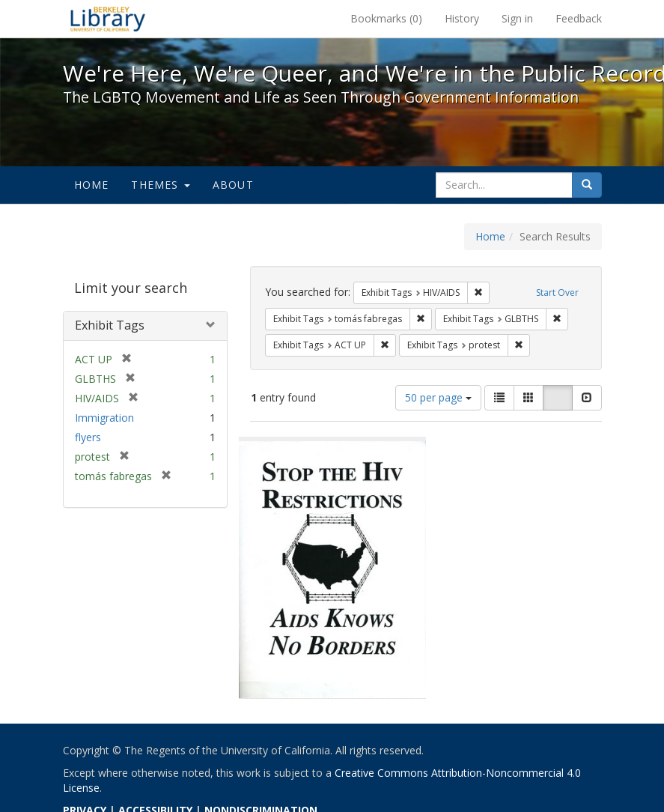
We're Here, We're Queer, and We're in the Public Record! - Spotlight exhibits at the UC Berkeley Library (108, 19)
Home (92, 185)
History (462, 18)
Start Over (557, 293)
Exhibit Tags (110, 325)
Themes (160, 185)
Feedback (579, 18)
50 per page (438, 397)
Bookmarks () (386, 18)
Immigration (104, 418)
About (233, 185)
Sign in (517, 18)
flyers (88, 437)
